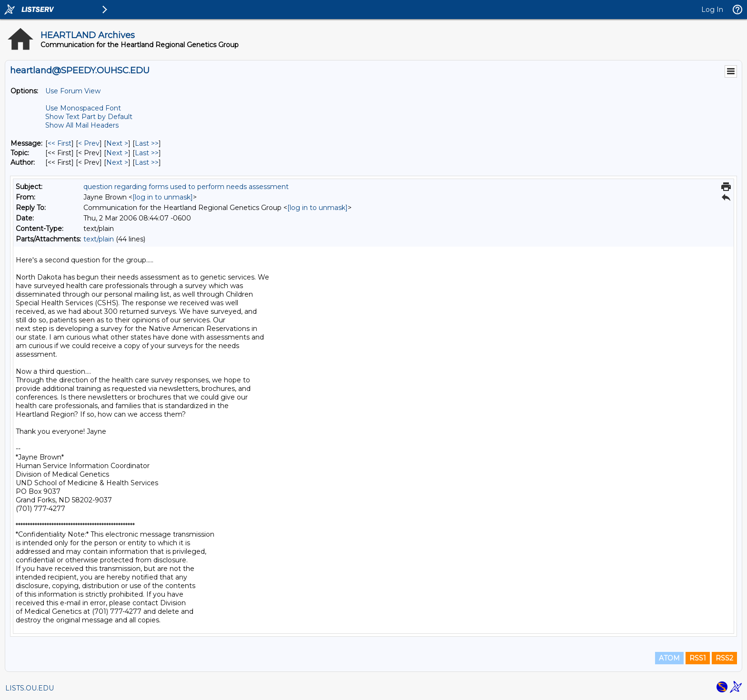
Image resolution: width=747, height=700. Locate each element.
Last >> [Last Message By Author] (147, 162)
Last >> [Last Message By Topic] (147, 153)
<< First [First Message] (60, 143)
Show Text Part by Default (89, 117)
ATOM (669, 658)
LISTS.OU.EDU (30, 688)
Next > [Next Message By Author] (117, 162)
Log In (712, 10)
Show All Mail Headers (82, 125)
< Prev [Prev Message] (89, 143)
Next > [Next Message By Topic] (117, 153)
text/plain (99, 239)
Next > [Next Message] (117, 143)
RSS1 (698, 658)
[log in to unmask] (163, 197)
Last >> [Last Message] (147, 143)
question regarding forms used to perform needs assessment (186, 187)
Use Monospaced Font (83, 108)
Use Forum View (73, 91)
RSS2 (724, 658)
